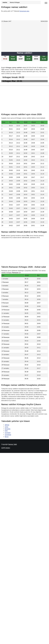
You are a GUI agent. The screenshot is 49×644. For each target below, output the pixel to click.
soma (6, 427)
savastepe (8, 435)
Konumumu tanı (24, 11)
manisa (5, 2)
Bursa (7, 437)
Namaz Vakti (13, 444)
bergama (8, 429)
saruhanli (8, 433)
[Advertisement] (24, 37)
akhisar (7, 425)
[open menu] (46, 3)
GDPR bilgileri (6, 448)
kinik (6, 431)
